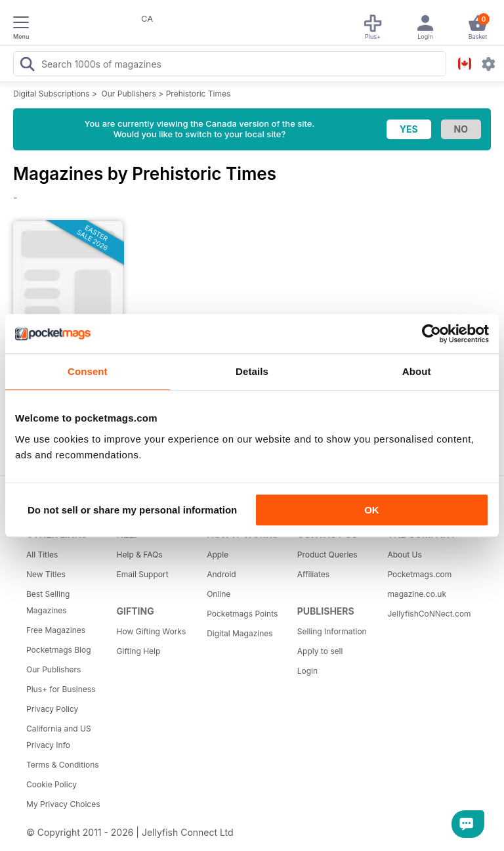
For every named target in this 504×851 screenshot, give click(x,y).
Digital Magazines (240, 633)
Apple (218, 555)
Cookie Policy (52, 784)
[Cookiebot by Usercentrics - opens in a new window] (431, 334)
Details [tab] (252, 371)
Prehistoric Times (199, 94)
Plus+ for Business (61, 689)
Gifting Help (139, 651)
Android (221, 574)
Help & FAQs (140, 555)
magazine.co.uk (417, 594)
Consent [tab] (88, 371)
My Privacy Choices (63, 804)
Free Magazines (56, 630)
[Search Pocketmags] (27, 66)
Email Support (143, 574)
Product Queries (327, 555)
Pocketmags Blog (59, 650)
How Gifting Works (152, 631)
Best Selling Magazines (48, 602)
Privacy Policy (52, 709)
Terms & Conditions (63, 765)
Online (219, 594)
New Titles (46, 574)
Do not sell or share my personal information (132, 510)
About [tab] (417, 371)
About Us (404, 555)
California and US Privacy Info (59, 737)
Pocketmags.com (419, 574)
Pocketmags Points (242, 614)
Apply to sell (320, 651)
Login (307, 671)
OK (372, 510)
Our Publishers (129, 94)
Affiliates (313, 574)
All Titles (42, 555)
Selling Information (332, 631)
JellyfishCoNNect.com (428, 614)
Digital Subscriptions (52, 94)
